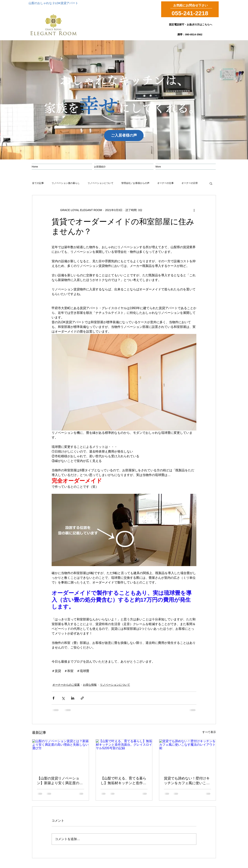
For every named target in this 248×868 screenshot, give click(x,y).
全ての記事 (38, 183)
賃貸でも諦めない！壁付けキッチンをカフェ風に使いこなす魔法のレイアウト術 (187, 781)
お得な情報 (90, 685)
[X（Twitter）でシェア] (63, 698)
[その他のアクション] (194, 210)
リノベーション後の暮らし (66, 183)
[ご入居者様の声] (124, 136)
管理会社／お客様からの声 (135, 183)
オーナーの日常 (190, 183)
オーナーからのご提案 (66, 685)
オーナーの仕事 (165, 183)
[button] (211, 183)
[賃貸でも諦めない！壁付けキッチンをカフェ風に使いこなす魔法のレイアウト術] (187, 755)
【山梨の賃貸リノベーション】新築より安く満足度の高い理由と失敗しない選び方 (60, 781)
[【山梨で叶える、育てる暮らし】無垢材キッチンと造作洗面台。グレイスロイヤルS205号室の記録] (124, 755)
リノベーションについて (101, 183)
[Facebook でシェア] (53, 698)
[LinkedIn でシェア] (73, 698)
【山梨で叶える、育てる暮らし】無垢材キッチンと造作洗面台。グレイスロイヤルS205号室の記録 (124, 781)
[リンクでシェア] (82, 698)
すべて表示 (209, 732)
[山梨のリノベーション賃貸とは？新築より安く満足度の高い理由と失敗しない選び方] (61, 755)
